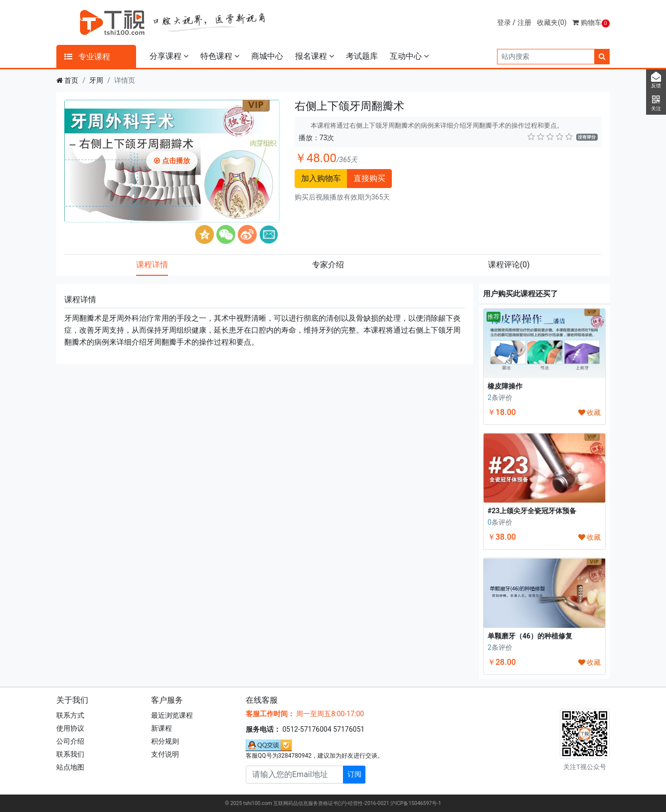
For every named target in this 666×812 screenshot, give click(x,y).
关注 (656, 103)
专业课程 (87, 57)
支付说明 (165, 754)
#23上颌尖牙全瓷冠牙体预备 (532, 511)
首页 (71, 80)
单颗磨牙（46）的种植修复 (530, 636)
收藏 (589, 412)
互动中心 (409, 56)
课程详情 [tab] (152, 265)
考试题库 (362, 56)
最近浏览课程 (172, 715)
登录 (504, 22)
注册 (524, 22)
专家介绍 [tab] (328, 265)
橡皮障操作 (505, 386)
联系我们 (70, 754)
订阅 (354, 774)
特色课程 (220, 56)
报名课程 (315, 56)
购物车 (591, 22)
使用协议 (70, 728)
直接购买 (369, 178)
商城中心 (267, 56)
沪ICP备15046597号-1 (416, 803)
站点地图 (70, 767)
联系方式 (70, 715)
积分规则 (165, 741)
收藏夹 (552, 22)
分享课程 (169, 56)
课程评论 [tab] (509, 265)
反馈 (656, 80)
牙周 (96, 80)
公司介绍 (70, 741)
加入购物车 (321, 178)
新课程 (162, 728)
